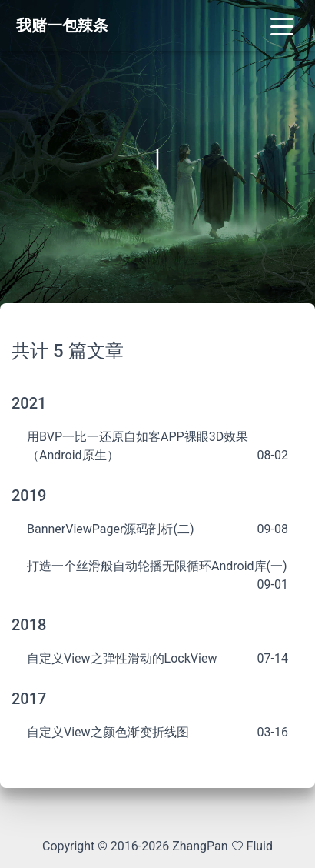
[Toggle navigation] (282, 25)
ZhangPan (198, 846)
